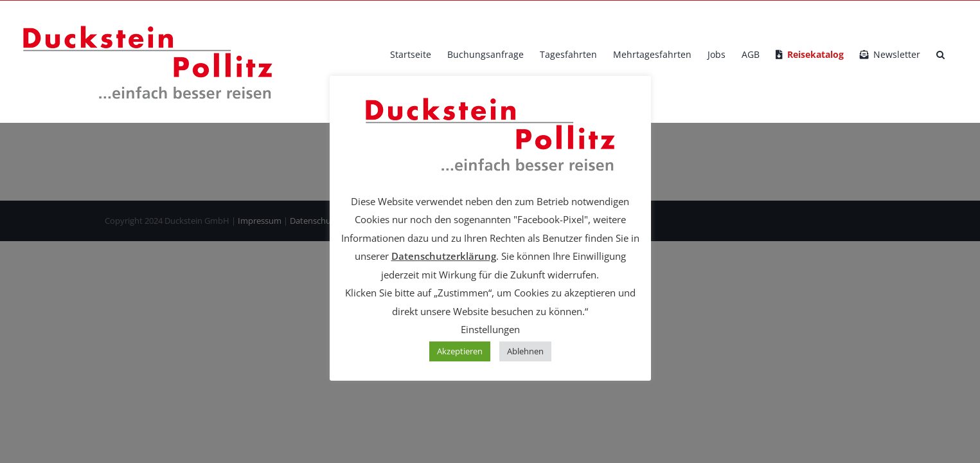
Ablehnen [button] (525, 351)
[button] (957, 55)
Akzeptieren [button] (460, 351)
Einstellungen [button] (490, 329)
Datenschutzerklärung (444, 256)
